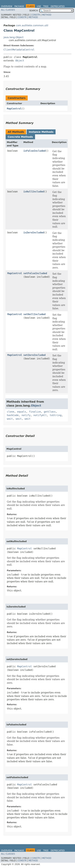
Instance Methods (41, 132)
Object (20, 61)
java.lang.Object (13, 37)
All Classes (8, 10)
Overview (7, 6)
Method (47, 15)
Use (39, 6)
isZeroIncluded (34, 232)
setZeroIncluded (35, 355)
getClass (50, 412)
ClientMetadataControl (19, 50)
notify (26, 415)
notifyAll (40, 415)
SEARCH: (34, 11)
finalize (35, 412)
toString (55, 415)
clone (11, 412)
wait (10, 419)
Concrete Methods (20, 137)
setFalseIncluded (35, 273)
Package (19, 6)
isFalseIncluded (35, 151)
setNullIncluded (35, 314)
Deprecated (58, 6)
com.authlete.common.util (32, 25)
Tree (46, 6)
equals (22, 412)
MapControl (14, 109)
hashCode (13, 415)
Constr (36, 15)
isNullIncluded (34, 192)
